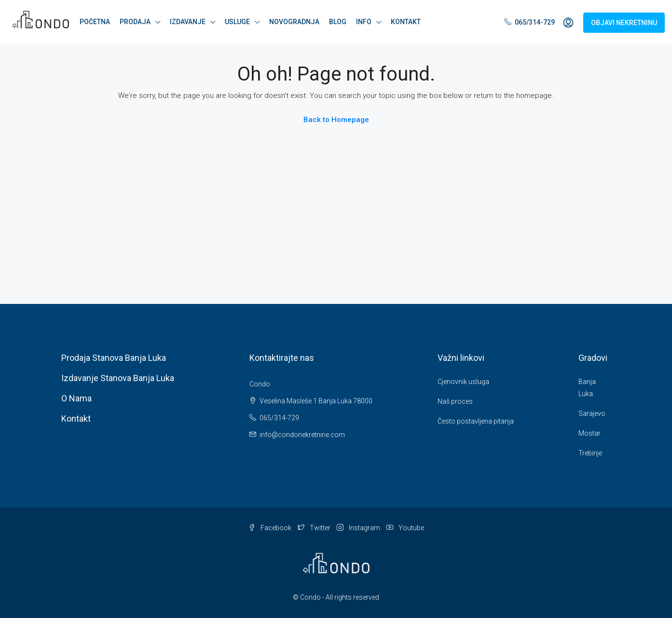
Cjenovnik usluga (463, 382)
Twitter (315, 528)
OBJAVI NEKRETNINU (624, 23)
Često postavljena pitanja (476, 421)
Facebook (271, 528)
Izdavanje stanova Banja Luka (118, 378)
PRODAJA (135, 22)
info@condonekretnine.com (302, 435)
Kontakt (76, 419)
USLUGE (237, 22)
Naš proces (455, 401)
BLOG (338, 22)
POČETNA (95, 22)
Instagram (359, 528)
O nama (76, 398)
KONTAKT (406, 22)
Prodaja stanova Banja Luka (114, 358)
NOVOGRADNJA (294, 22)
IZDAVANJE (188, 22)
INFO (364, 22)
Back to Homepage (336, 120)
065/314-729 (530, 22)
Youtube (405, 528)
